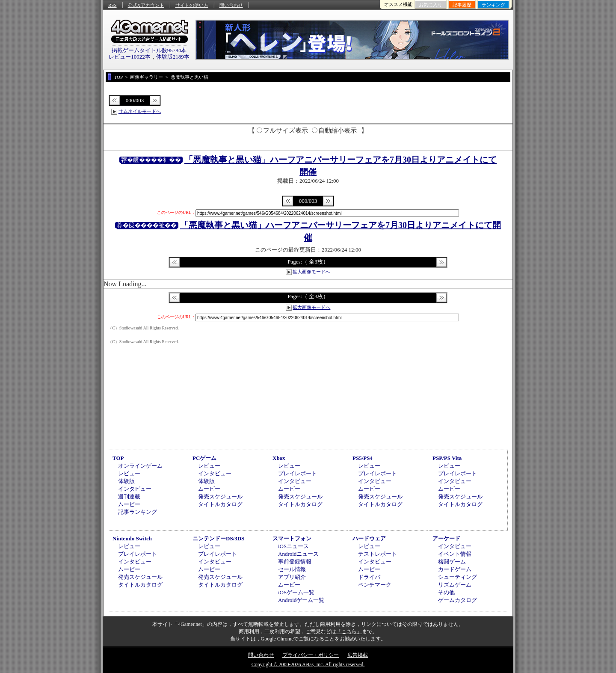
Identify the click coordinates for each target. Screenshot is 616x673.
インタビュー (135, 489)
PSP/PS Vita (447, 458)
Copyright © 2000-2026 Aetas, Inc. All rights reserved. (308, 664)
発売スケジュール (220, 497)
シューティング (458, 577)
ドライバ (369, 577)
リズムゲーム (455, 585)
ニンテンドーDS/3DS (218, 538)
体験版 (126, 481)
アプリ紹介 (292, 577)
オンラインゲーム (140, 466)
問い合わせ (231, 5)
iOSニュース (293, 546)
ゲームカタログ (458, 600)
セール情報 (292, 569)
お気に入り (431, 5)
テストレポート (378, 554)
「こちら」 (349, 631)
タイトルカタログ (220, 504)
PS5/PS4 (363, 458)
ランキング (493, 5)
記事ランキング (138, 512)
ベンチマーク (375, 585)
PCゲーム (204, 458)
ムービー (129, 504)
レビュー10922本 (130, 57)
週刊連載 (129, 497)
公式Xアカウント (146, 5)
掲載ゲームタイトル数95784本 (149, 50)
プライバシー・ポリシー (311, 655)
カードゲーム (455, 569)
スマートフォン (292, 538)
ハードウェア (369, 538)
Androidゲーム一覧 (301, 600)
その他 (446, 592)
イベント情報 (455, 554)
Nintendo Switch (132, 538)
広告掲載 (358, 655)
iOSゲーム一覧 (296, 592)
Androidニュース (298, 554)
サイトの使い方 (192, 5)
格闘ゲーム (452, 562)
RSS (113, 5)
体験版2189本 (173, 57)
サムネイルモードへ (140, 111)
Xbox (279, 458)
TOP (118, 458)
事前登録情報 (295, 562)
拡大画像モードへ (311, 272)
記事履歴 (462, 5)
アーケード (446, 538)
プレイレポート (298, 473)
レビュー (129, 473)
